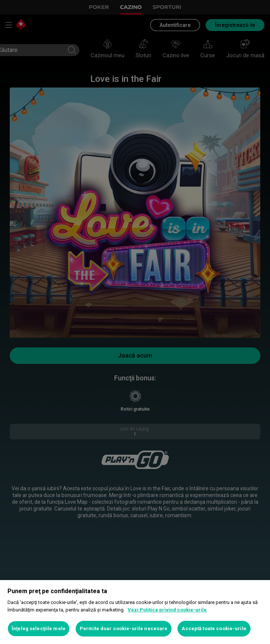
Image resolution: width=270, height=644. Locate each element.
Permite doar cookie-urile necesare (124, 628)
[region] (135, 612)
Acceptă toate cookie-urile (214, 628)
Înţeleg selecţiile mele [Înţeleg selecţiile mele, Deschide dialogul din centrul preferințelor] (39, 628)
